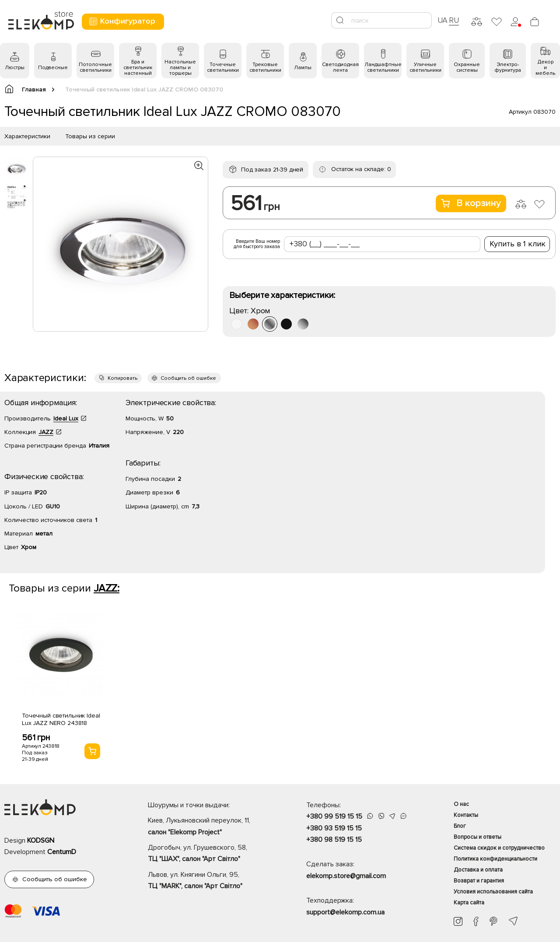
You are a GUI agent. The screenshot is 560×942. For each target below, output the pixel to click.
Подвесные (53, 68)
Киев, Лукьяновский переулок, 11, (212, 827)
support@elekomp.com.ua (345, 912)
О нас (461, 804)
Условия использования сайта (493, 892)
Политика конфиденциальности (495, 859)
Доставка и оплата (478, 870)
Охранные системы (467, 67)
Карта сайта (469, 903)
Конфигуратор (122, 21)
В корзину (471, 203)
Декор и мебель (545, 68)
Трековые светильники (265, 67)
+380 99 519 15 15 (334, 816)
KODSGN (41, 840)
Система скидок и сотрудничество (499, 848)
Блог (460, 826)
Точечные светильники (223, 67)
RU (454, 20)
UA (443, 20)
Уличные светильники (425, 67)
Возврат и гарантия (479, 881)
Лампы (303, 68)
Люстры (15, 68)
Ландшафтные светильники (383, 67)
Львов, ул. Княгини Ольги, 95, (212, 881)
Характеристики (27, 136)
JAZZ (46, 432)
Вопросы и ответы (478, 837)
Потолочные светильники (95, 67)
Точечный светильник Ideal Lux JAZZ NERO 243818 (61, 719)
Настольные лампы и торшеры (180, 68)
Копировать (122, 378)
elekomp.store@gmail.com (346, 876)
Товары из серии (90, 136)
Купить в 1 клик (518, 244)
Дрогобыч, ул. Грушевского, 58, (212, 854)
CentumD (62, 852)
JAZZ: (107, 588)
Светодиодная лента (340, 67)
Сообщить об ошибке (188, 378)
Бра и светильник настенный (138, 68)
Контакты (466, 815)
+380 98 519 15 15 (334, 840)
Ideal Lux (66, 418)
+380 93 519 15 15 (334, 828)
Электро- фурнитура (508, 67)
